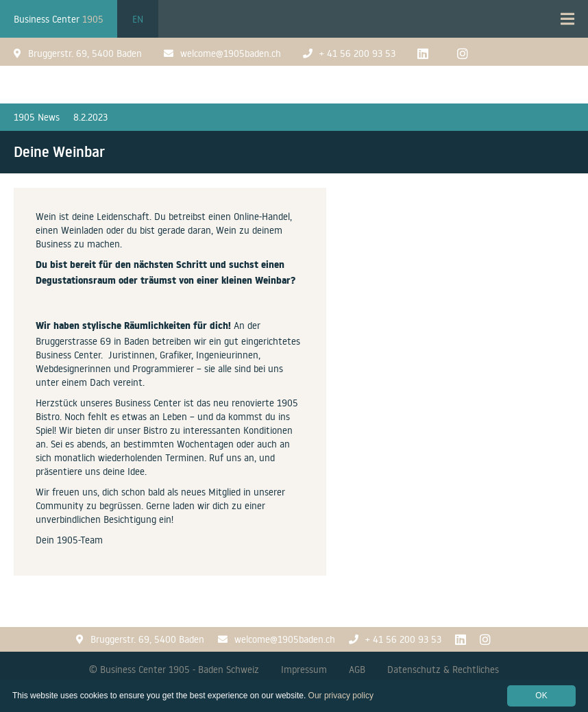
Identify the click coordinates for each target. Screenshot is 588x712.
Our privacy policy (341, 696)
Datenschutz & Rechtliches (443, 670)
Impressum (304, 670)
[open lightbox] (457, 196)
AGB (357, 670)
